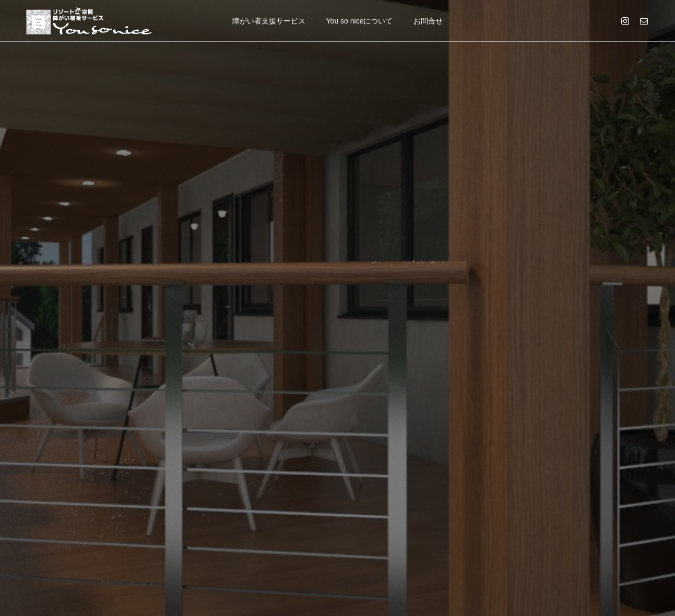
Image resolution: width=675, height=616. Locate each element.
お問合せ (428, 21)
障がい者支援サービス (269, 21)
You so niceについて (360, 21)
